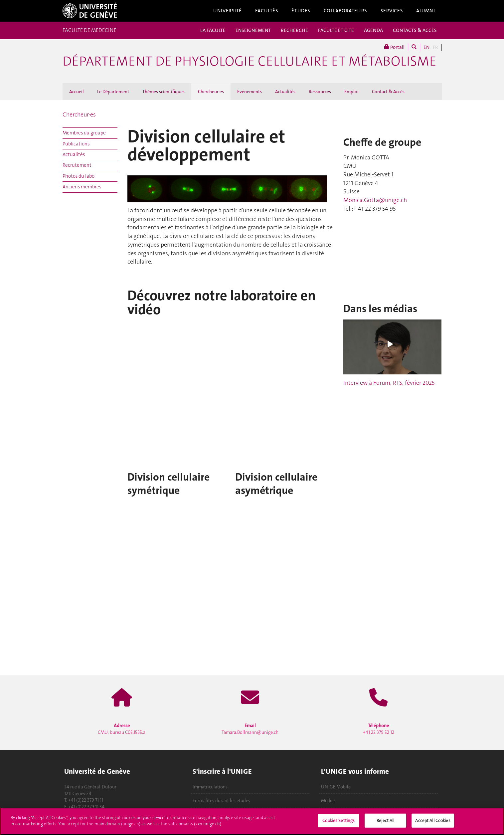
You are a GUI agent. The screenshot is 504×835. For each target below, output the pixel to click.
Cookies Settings (338, 821)
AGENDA (373, 30)
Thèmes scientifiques (164, 92)
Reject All (385, 821)
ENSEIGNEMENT (253, 30)
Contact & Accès (388, 92)
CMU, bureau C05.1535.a (122, 729)
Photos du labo (79, 176)
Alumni (425, 11)
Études (301, 11)
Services (392, 11)
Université (228, 11)
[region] (252, 821)
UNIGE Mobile (336, 787)
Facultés (267, 11)
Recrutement (77, 165)
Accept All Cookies (433, 821)
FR (435, 47)
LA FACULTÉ (213, 30)
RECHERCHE (294, 30)
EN (426, 47)
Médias (328, 800)
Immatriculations (210, 787)
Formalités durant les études (221, 800)
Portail (394, 47)
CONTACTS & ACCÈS (415, 30)
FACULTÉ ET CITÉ (336, 30)
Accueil (77, 92)
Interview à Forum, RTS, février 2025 (389, 383)
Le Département (113, 92)
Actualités (285, 92)
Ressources (320, 92)
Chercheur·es (211, 92)
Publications (76, 144)
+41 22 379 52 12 (379, 729)
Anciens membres (82, 187)
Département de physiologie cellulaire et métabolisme (250, 61)
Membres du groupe (84, 133)
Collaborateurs (345, 11)
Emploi (351, 92)
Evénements (250, 92)
